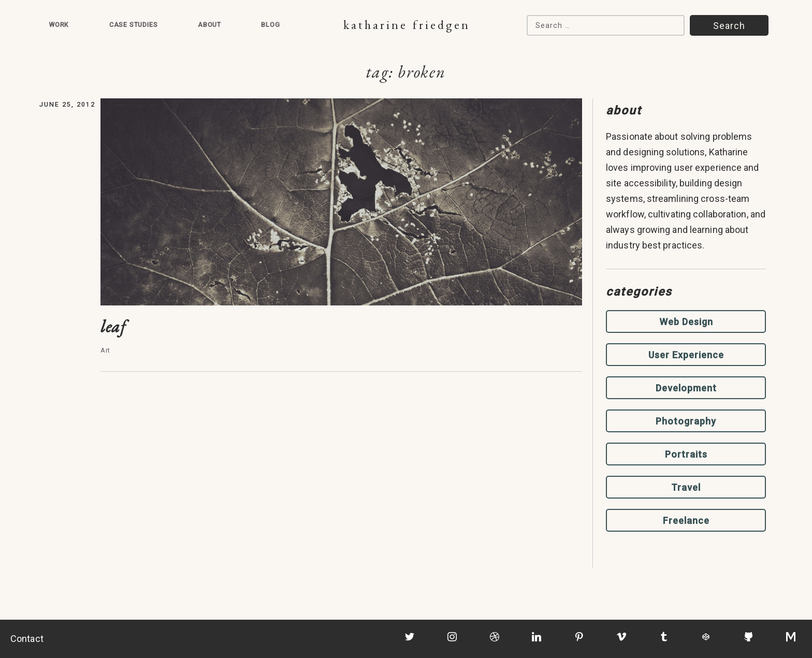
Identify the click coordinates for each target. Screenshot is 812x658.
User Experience (686, 355)
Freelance (686, 521)
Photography (686, 421)
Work (59, 25)
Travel (686, 487)
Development (686, 388)
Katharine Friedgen (407, 25)
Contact (27, 639)
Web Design (686, 322)
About (209, 25)
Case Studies (134, 25)
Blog (270, 25)
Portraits (686, 454)
